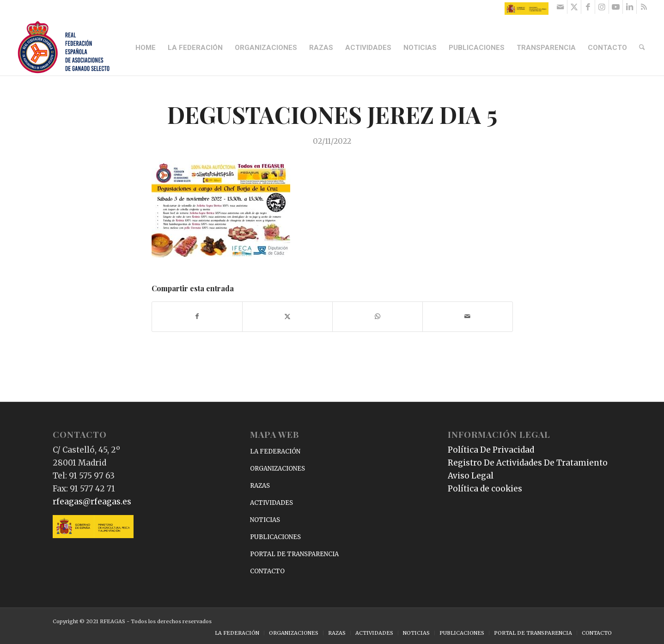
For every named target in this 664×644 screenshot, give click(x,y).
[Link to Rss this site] (644, 7)
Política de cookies (485, 489)
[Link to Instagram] (602, 7)
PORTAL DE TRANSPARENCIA (294, 554)
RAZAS (260, 486)
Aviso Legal (471, 476)
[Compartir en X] (287, 316)
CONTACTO (267, 571)
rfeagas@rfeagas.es (92, 502)
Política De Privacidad (491, 450)
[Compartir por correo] (468, 316)
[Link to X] (574, 7)
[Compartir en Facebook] (197, 316)
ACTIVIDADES (271, 503)
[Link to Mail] (560, 7)
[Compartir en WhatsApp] (378, 316)
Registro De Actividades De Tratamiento (528, 463)
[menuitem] (146, 48)
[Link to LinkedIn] (630, 7)
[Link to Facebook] (588, 7)
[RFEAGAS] (64, 48)
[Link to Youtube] (616, 7)
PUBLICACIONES (275, 537)
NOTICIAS (265, 520)
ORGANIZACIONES (277, 469)
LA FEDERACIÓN (275, 451)
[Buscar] (642, 48)
